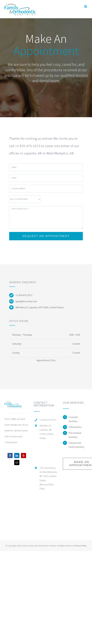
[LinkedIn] (17, 456)
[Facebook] (10, 456)
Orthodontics (75, 427)
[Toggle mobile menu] (86, 6)
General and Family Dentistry (77, 445)
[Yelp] (23, 456)
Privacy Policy (80, 546)
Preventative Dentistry (75, 435)
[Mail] (17, 463)
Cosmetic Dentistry (73, 419)
